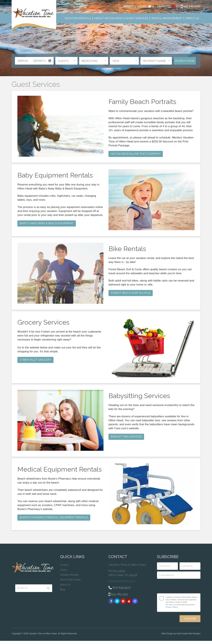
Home (63, 570)
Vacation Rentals (78, 18)
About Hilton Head (108, 18)
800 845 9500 (191, 6)
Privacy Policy (172, 607)
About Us (192, 18)
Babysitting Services (126, 437)
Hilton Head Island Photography (136, 154)
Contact (64, 565)
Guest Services (137, 18)
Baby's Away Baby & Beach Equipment (47, 223)
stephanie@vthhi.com (122, 581)
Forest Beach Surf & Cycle (131, 293)
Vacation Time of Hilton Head (34, 15)
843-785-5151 (118, 594)
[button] (66, 61)
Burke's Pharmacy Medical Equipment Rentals (54, 517)
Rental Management (167, 18)
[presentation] (179, 586)
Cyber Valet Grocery (35, 360)
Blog (63, 590)
